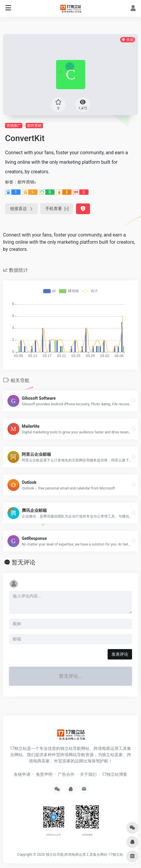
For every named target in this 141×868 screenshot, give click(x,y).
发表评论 (120, 654)
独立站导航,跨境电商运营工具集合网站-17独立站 (85, 855)
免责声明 (44, 774)
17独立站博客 (115, 774)
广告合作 (66, 774)
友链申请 (22, 774)
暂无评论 (24, 562)
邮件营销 (34, 126)
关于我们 (88, 774)
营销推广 (14, 126)
